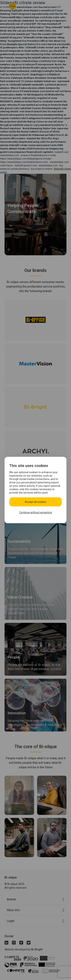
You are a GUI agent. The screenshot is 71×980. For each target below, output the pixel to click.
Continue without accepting (35, 512)
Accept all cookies (35, 502)
